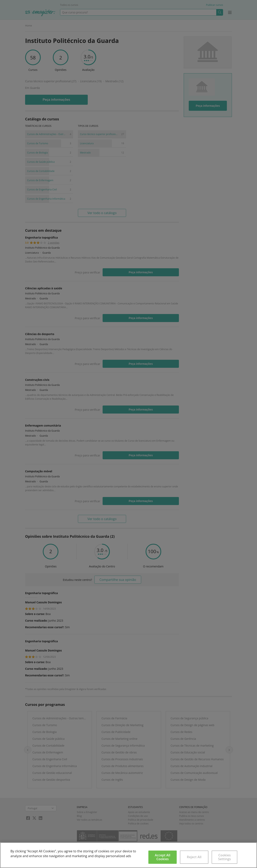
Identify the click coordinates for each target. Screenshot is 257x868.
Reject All (194, 857)
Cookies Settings (225, 857)
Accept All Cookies (163, 857)
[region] (128, 855)
